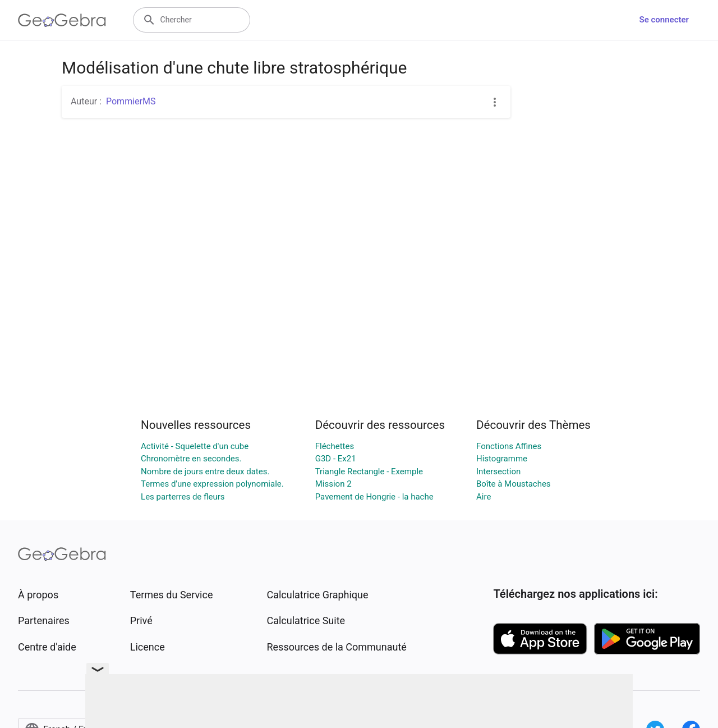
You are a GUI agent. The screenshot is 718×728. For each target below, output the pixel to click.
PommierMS (131, 101)
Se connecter (664, 20)
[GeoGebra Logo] (62, 20)
